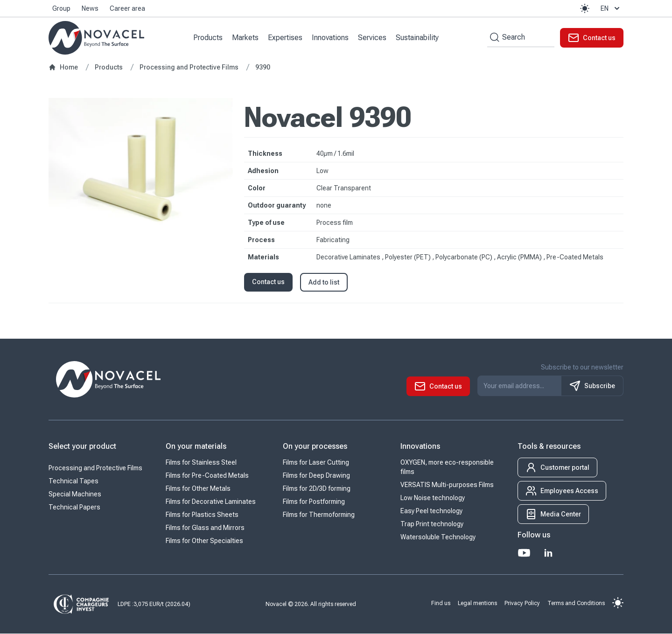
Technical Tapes (73, 481)
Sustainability (418, 38)
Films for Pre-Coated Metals (207, 476)
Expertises (286, 38)
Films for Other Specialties (204, 541)
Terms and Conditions (576, 603)
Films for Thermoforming (319, 515)
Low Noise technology (433, 498)
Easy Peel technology (431, 511)
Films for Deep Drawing (316, 476)
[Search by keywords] (493, 38)
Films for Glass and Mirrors (205, 528)
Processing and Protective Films (95, 468)
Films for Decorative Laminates (211, 502)
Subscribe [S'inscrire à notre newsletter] (592, 386)
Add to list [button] (324, 283)
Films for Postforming (314, 502)
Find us (441, 603)
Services (373, 38)
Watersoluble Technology (438, 537)
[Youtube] (524, 553)
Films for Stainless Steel (201, 463)
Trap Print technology (432, 524)
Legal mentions (477, 603)
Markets (246, 38)
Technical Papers (74, 508)
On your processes (315, 447)
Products (208, 38)
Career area (127, 8)
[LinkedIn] (548, 553)
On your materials (196, 447)
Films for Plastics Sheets (202, 515)
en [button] (611, 8)
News (90, 8)
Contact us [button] (268, 282)
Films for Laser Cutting (316, 463)
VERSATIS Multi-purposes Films (447, 485)
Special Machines (75, 495)
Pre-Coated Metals (575, 258)
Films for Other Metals (198, 489)
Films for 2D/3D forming (317, 489)
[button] (585, 8)
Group (61, 8)
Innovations (331, 38)
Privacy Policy (522, 603)
